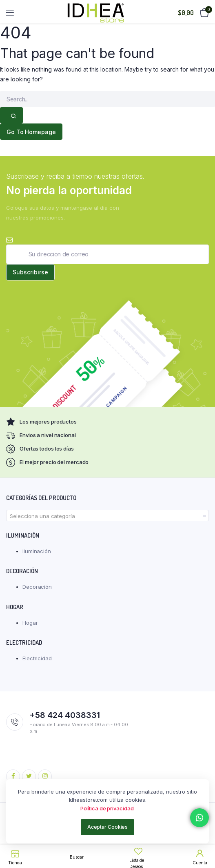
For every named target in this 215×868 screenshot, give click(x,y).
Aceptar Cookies (108, 827)
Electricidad (37, 658)
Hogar (30, 623)
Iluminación (37, 551)
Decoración (37, 587)
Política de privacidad (107, 808)
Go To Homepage (31, 132)
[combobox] (107, 516)
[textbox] (107, 516)
